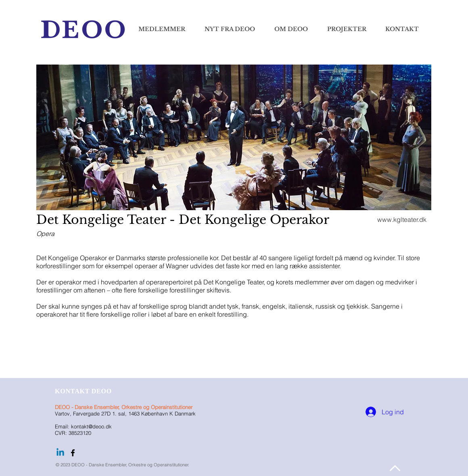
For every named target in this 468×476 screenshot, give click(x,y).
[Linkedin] (60, 453)
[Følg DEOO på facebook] (73, 453)
